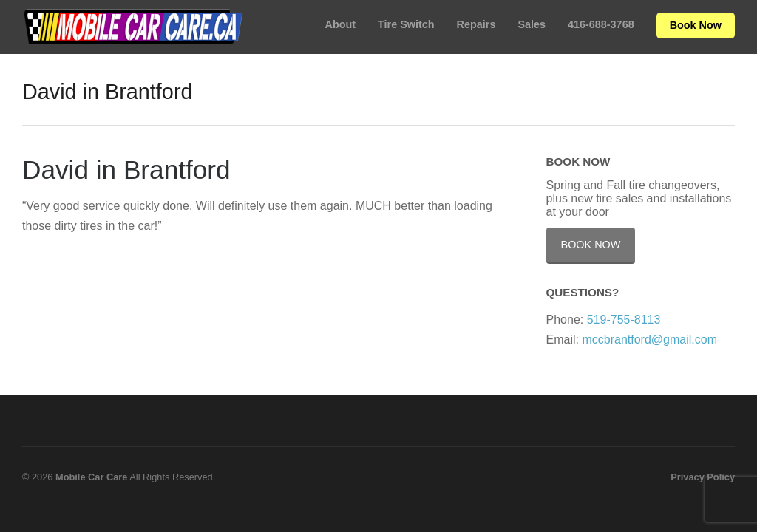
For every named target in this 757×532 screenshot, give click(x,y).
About (341, 24)
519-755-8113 (624, 320)
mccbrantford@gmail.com (649, 340)
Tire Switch (406, 24)
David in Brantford (126, 170)
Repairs (476, 24)
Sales (532, 24)
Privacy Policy (703, 477)
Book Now (696, 25)
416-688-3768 (601, 24)
